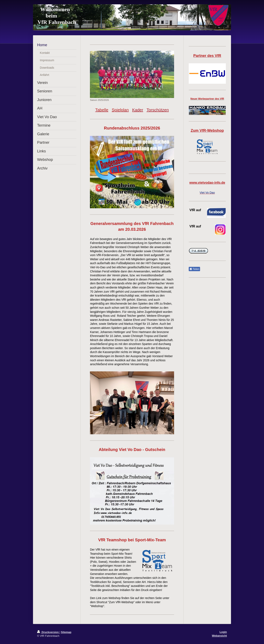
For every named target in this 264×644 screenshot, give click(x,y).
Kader (138, 110)
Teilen (194, 269)
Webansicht (219, 636)
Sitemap (66, 632)
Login (223, 632)
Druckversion (48, 632)
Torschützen (158, 110)
